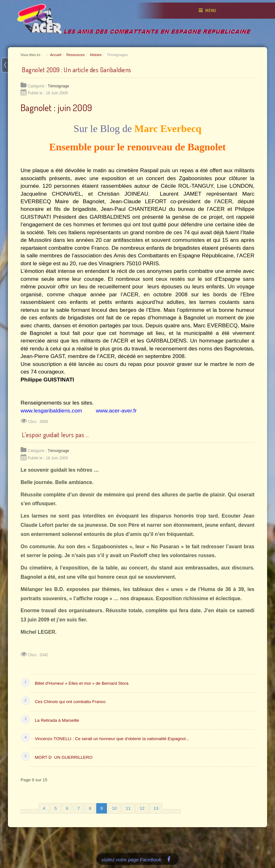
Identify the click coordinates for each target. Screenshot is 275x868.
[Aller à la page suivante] (167, 811)
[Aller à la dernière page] (177, 811)
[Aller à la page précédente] (34, 811)
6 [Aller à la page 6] (67, 808)
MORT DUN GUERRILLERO (64, 757)
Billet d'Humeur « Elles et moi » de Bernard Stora (82, 683)
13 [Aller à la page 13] (156, 808)
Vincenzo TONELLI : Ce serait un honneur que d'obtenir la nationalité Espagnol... (112, 739)
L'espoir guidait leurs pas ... (55, 435)
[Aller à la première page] (25, 811)
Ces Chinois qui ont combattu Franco (70, 702)
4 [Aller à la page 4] (44, 808)
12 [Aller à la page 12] (142, 808)
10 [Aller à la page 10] (114, 808)
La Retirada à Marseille (57, 720)
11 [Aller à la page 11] (128, 808)
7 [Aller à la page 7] (79, 808)
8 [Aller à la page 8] (90, 808)
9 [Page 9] (102, 808)
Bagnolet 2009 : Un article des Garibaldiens (77, 70)
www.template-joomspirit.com (2, 837)
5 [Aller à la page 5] (56, 808)
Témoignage (59, 86)
